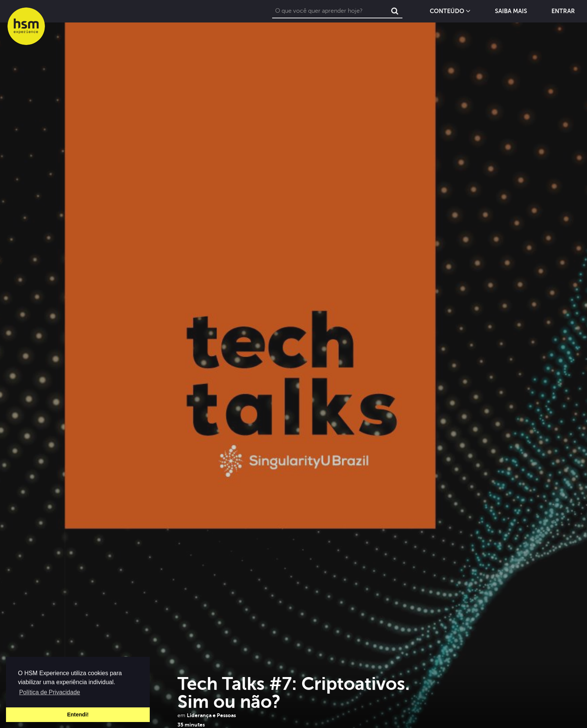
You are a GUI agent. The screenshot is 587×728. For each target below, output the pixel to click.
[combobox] (330, 11)
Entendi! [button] (78, 715)
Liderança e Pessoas (211, 715)
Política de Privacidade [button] (50, 692)
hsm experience (26, 26)
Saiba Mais (511, 11)
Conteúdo (450, 11)
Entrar (563, 11)
